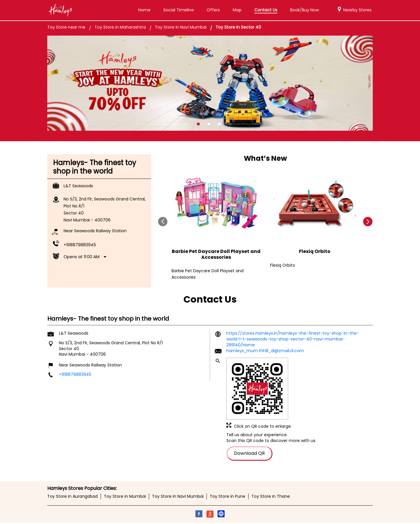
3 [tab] (219, 124)
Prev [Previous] (163, 222)
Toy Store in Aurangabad (72, 497)
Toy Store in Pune (228, 497)
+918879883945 (80, 245)
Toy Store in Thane (271, 497)
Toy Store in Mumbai (125, 497)
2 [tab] (209, 124)
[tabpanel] (210, 83)
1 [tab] (198, 124)
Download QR (249, 453)
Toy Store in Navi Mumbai (178, 497)
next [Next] (368, 222)
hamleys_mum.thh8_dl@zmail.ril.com (265, 351)
